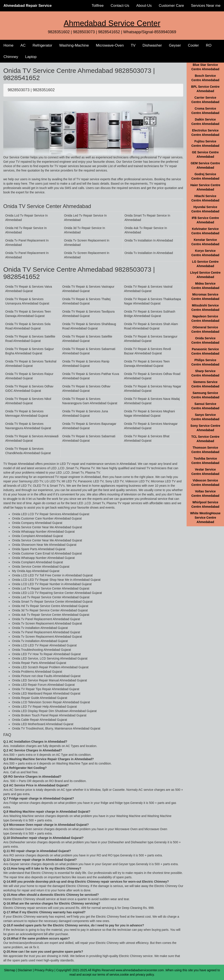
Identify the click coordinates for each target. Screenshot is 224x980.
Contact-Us (120, 6)
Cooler (193, 45)
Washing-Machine (74, 45)
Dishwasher (152, 45)
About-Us (144, 6)
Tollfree (98, 6)
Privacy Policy (44, 970)
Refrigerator (42, 45)
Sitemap (10, 970)
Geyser (175, 45)
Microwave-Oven (110, 45)
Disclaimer (25, 970)
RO (209, 45)
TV (133, 45)
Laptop (31, 57)
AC (23, 45)
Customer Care (171, 6)
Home (8, 45)
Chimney (11, 57)
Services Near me (206, 6)
